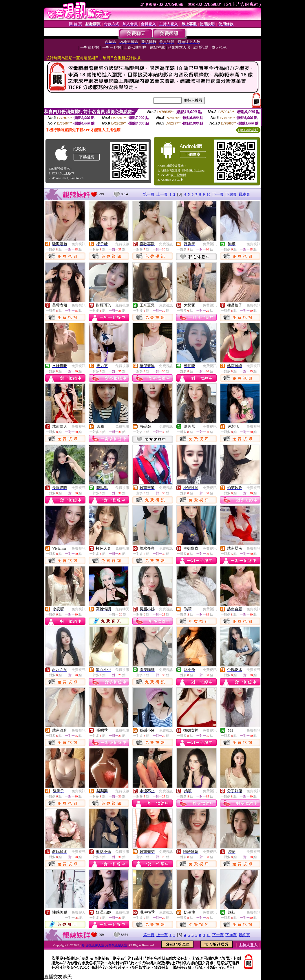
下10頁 (231, 194)
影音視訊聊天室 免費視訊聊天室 (105, 945)
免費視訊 (78, 244)
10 (208, 194)
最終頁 (244, 194)
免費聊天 (122, 609)
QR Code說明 (248, 130)
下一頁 (218, 194)
